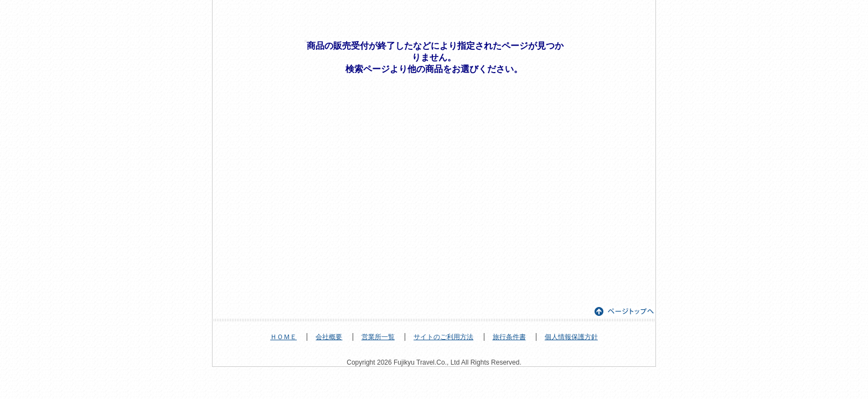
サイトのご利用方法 (443, 337)
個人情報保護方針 (571, 337)
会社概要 (329, 337)
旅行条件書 (509, 337)
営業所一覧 (378, 337)
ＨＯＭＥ (283, 337)
